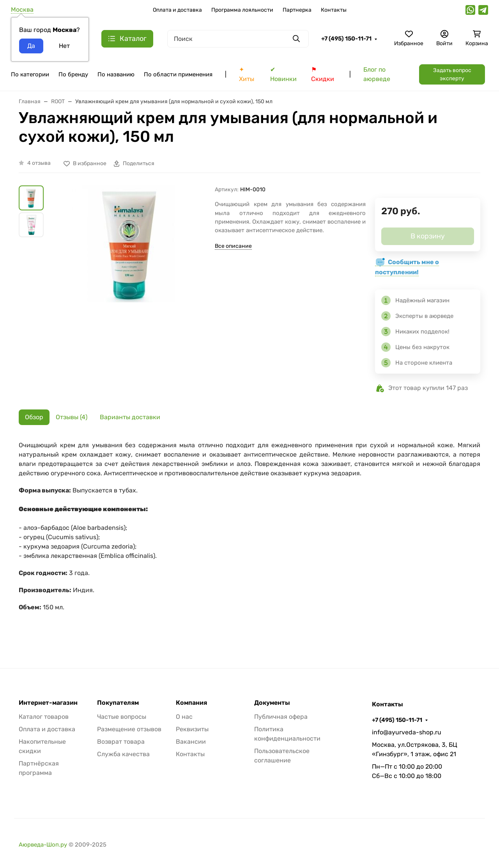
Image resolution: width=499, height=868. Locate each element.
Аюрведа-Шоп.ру (43, 845)
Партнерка (297, 10)
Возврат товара (121, 742)
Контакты (334, 10)
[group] (131, 279)
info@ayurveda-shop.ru (407, 732)
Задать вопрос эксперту (452, 74)
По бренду (73, 74)
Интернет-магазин (48, 703)
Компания (191, 703)
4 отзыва (39, 163)
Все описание (233, 246)
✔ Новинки (283, 74)
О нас (184, 717)
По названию (116, 74)
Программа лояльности (242, 10)
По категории (30, 74)
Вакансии (191, 742)
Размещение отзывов (129, 729)
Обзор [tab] (34, 417)
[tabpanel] (249, 539)
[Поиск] (238, 39)
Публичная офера (281, 717)
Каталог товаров (44, 717)
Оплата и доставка (177, 10)
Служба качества (123, 754)
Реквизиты (192, 729)
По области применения (178, 74)
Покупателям (118, 703)
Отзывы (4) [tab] (72, 417)
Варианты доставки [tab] (130, 417)
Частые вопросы (122, 717)
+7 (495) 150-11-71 (346, 39)
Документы (272, 703)
